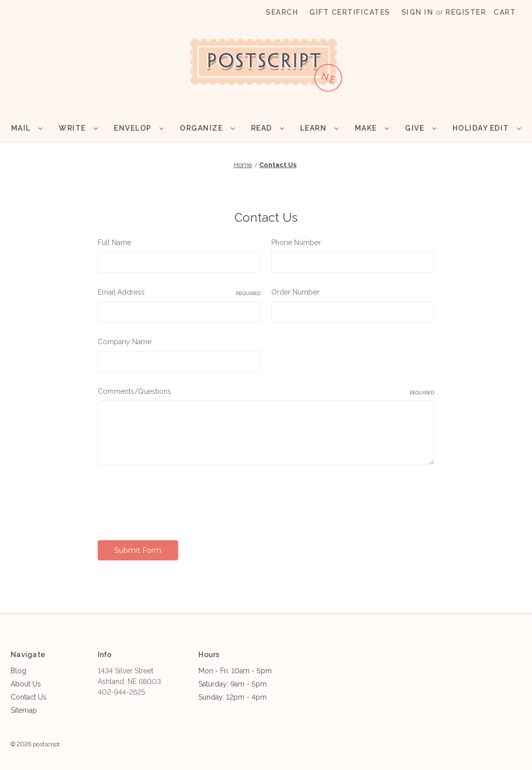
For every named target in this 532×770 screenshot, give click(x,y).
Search (282, 12)
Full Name (114, 242)
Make (372, 128)
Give (420, 128)
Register (466, 12)
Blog (18, 671)
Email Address (179, 293)
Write (78, 128)
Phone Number (296, 242)
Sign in (418, 12)
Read (268, 128)
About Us (26, 684)
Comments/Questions (266, 392)
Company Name (125, 342)
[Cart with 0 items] (505, 12)
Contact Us (29, 697)
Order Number (295, 292)
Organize (207, 128)
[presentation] (175, 499)
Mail (27, 128)
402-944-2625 (121, 692)
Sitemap (24, 710)
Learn (319, 128)
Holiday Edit (487, 128)
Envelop (139, 128)
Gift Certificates (350, 12)
